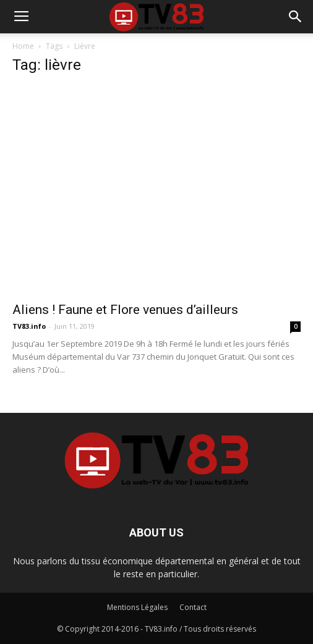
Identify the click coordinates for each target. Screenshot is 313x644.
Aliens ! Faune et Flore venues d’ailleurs (125, 310)
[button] (296, 17)
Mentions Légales (137, 607)
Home (23, 46)
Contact (193, 607)
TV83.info (29, 326)
